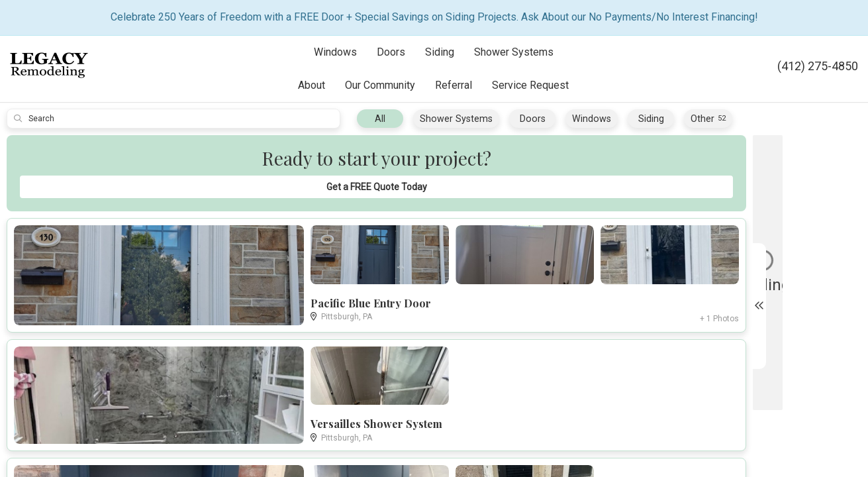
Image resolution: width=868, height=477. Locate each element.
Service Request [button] (530, 85)
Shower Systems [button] (514, 52)
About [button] (312, 85)
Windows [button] (335, 52)
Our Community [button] (380, 85)
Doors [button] (391, 52)
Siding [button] (440, 52)
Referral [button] (454, 85)
